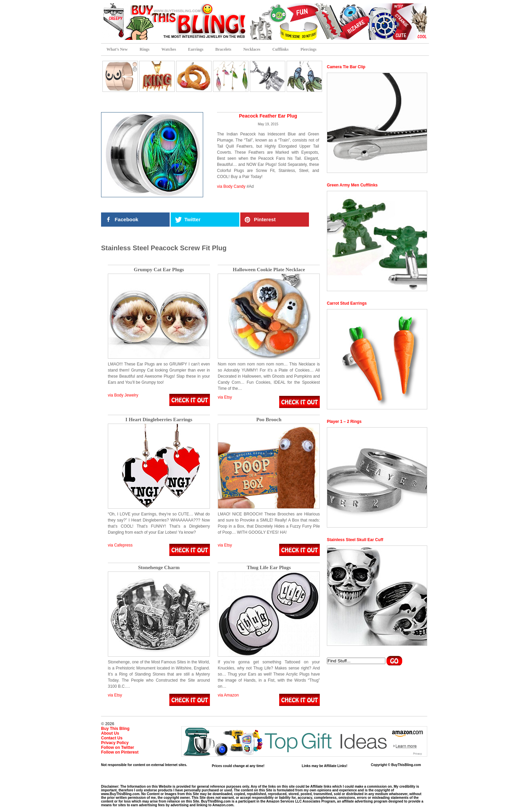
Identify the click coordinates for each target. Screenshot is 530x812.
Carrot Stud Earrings (347, 303)
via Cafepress (120, 545)
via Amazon (228, 695)
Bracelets (223, 49)
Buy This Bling (115, 729)
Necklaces (252, 49)
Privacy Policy (115, 743)
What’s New (117, 49)
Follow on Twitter (118, 747)
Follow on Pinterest (120, 752)
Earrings (196, 49)
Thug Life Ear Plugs (269, 568)
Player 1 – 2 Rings (344, 422)
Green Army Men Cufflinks (352, 185)
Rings (144, 49)
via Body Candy (231, 186)
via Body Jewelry (123, 395)
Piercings (308, 49)
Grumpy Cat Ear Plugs (159, 270)
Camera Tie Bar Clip (346, 67)
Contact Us (112, 738)
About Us (110, 733)
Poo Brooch (269, 420)
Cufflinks (281, 49)
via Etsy (225, 397)
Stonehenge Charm (159, 568)
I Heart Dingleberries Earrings (159, 420)
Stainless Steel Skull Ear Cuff (355, 540)
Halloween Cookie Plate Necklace (269, 270)
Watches (169, 49)
